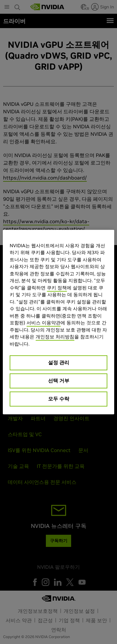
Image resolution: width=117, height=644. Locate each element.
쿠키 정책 (57, 288)
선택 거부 (59, 381)
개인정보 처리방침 (55, 337)
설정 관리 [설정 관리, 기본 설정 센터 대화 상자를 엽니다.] (59, 362)
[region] (58, 322)
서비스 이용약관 (44, 323)
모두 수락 (59, 399)
